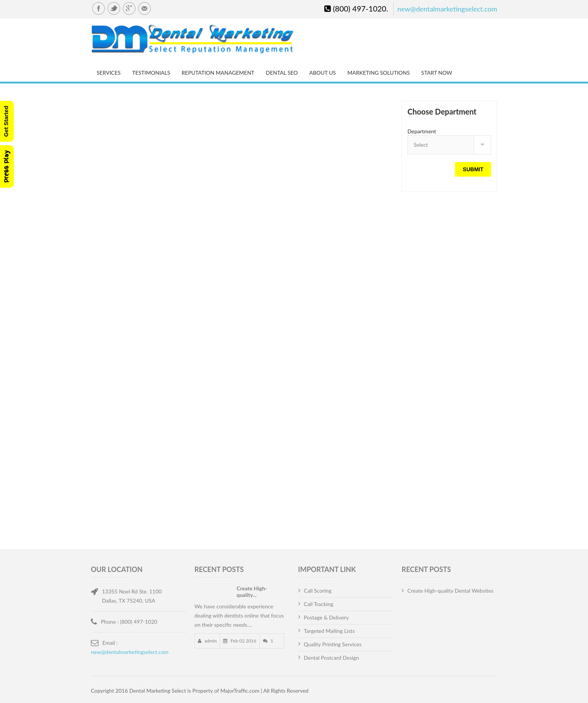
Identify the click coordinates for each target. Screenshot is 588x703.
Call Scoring (318, 591)
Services (109, 73)
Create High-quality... (252, 592)
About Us (323, 73)
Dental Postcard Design (332, 658)
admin (210, 641)
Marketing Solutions (379, 73)
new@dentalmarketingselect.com (447, 9)
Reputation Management (218, 73)
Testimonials (151, 73)
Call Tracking (319, 604)
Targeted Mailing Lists (329, 631)
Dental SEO (282, 73)
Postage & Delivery (326, 617)
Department (422, 131)
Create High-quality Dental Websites (450, 591)
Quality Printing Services (333, 644)
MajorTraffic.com (240, 691)
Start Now (437, 73)
